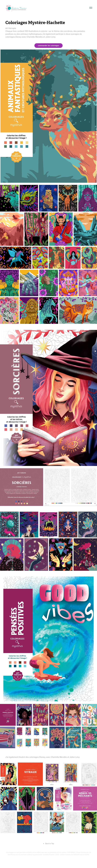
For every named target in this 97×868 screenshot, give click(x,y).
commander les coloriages (48, 46)
